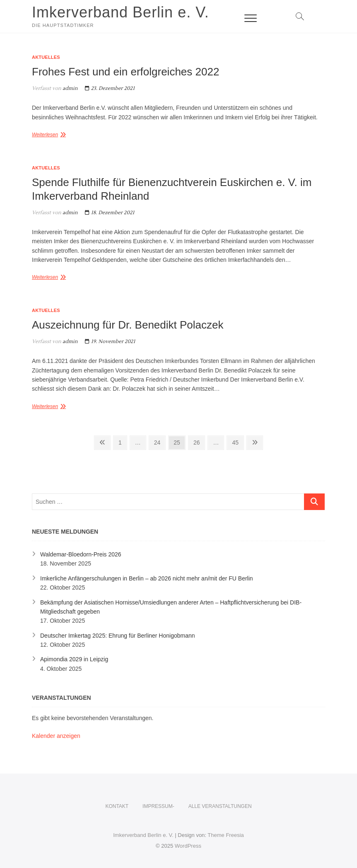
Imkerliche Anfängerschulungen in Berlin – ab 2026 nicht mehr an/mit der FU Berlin (147, 578)
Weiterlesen (45, 135)
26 (199, 442)
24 (160, 442)
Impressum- (158, 806)
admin (70, 88)
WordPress (188, 846)
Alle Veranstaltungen (220, 806)
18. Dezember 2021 (110, 213)
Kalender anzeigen (56, 736)
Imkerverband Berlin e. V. (121, 12)
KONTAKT (117, 806)
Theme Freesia (226, 835)
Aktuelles (46, 57)
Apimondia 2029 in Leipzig (74, 659)
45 (238, 442)
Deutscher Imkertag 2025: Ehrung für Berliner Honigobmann (118, 636)
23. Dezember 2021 (110, 88)
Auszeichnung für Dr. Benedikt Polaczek (128, 325)
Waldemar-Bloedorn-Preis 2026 (81, 554)
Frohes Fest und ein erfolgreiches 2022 (125, 72)
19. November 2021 (110, 342)
